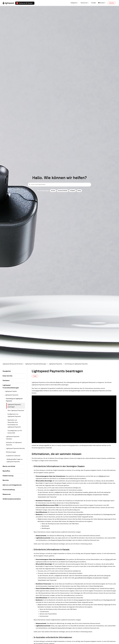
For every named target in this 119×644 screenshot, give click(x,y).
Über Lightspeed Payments (16, 411)
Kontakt (94, 3)
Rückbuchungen (10, 452)
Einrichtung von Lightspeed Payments (76, 364)
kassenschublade (63, 191)
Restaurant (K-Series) (25, 3)
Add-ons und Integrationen (12, 485)
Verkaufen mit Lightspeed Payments (13, 444)
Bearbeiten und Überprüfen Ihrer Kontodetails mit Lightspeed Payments (14, 424)
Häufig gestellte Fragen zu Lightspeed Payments (15, 460)
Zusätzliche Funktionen (12, 456)
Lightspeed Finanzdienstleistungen (36, 364)
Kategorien (74, 3)
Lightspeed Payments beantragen (14, 406)
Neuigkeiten (7, 371)
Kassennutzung (8, 476)
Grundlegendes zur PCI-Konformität (15, 432)
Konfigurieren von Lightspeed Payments (14, 415)
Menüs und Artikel (9, 466)
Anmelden (112, 3)
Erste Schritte (7, 376)
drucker (53, 191)
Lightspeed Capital (10, 391)
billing (79, 191)
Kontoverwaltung (9, 490)
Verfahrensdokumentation (12, 499)
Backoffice (6, 471)
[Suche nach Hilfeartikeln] (59, 185)
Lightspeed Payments (55, 364)
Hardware (6, 381)
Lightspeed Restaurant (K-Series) (13, 364)
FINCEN (101, 476)
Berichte (6, 480)
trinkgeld (72, 191)
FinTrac (108, 559)
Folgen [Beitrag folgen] (35, 376)
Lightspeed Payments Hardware (12, 438)
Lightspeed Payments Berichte (15, 448)
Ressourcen (85, 3)
